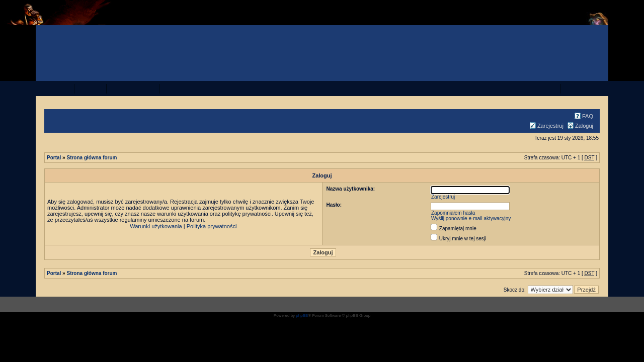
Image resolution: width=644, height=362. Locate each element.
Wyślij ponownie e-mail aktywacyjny (471, 218)
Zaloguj (579, 126)
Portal (54, 158)
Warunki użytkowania (156, 226)
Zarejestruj (545, 126)
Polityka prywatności (212, 226)
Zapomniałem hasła (453, 213)
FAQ (583, 116)
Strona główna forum (92, 158)
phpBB (302, 315)
